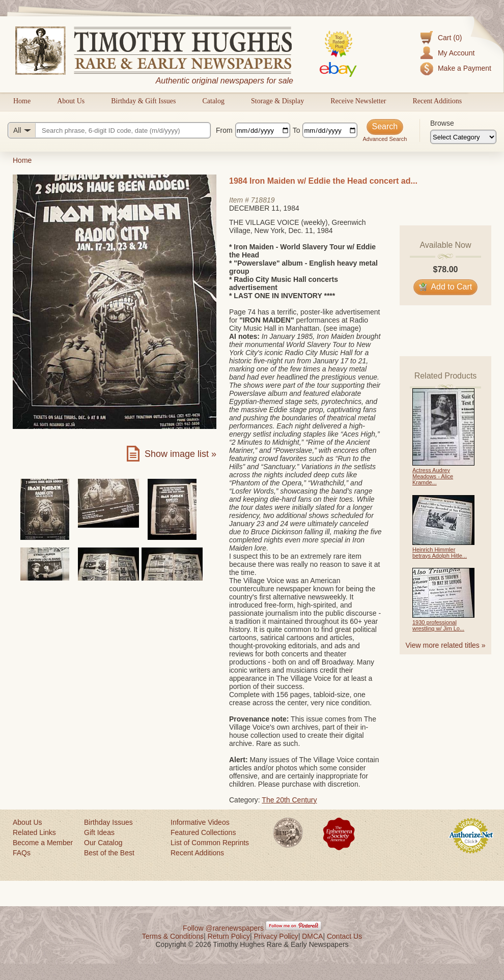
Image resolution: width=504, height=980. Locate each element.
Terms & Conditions (173, 936)
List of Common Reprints (210, 843)
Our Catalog (103, 843)
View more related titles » (446, 645)
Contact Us (344, 936)
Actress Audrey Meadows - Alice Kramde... (433, 476)
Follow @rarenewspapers (223, 928)
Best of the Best (109, 853)
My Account (456, 53)
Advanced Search (385, 139)
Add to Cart (446, 287)
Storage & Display (277, 101)
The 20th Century (289, 800)
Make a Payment (465, 68)
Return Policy (229, 936)
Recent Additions (437, 101)
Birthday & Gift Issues (143, 101)
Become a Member (43, 843)
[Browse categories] (463, 137)
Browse (442, 123)
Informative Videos (200, 822)
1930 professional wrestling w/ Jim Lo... (438, 625)
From (224, 130)
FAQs (22, 853)
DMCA (312, 936)
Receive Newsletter (358, 101)
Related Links (34, 832)
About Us (71, 101)
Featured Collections (203, 832)
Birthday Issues (108, 822)
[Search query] (109, 130)
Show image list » (180, 454)
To (297, 130)
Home (22, 101)
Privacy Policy (276, 936)
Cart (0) (450, 38)
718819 (263, 200)
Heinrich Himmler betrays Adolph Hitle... (440, 553)
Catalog (213, 101)
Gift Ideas (99, 832)
